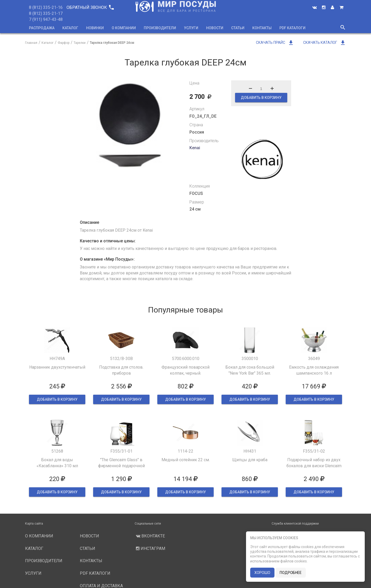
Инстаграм (150, 548)
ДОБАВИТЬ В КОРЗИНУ (261, 98)
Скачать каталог (325, 43)
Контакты (262, 28)
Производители (160, 28)
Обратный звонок (90, 7)
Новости (215, 28)
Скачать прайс (275, 43)
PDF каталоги (292, 28)
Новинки (95, 28)
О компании (124, 28)
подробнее (291, 573)
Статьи (238, 28)
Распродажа (42, 28)
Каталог (70, 28)
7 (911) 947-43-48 (46, 19)
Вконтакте (150, 536)
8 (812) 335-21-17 (46, 13)
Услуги (191, 28)
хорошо (262, 573)
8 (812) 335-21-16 (46, 7)
